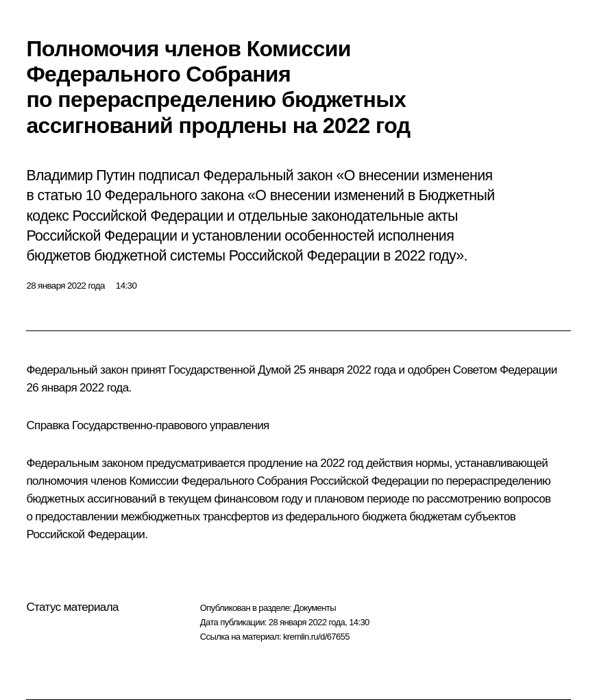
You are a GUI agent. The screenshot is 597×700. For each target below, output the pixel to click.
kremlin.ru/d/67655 (316, 637)
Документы (315, 608)
